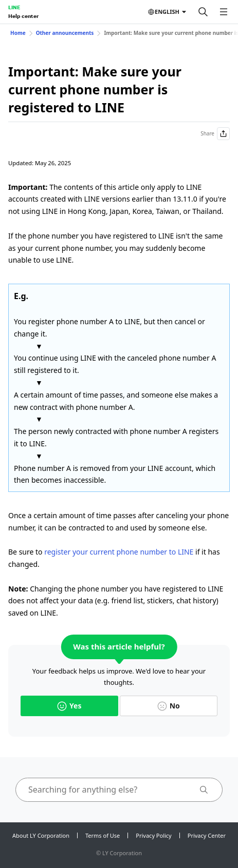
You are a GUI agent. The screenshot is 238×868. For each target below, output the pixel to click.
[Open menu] (224, 12)
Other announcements (65, 33)
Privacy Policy (153, 835)
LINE (14, 7)
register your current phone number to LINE (119, 552)
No (169, 706)
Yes (69, 706)
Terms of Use (103, 835)
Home (18, 33)
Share (215, 134)
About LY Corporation (41, 835)
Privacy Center (207, 835)
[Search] (203, 12)
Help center (23, 16)
